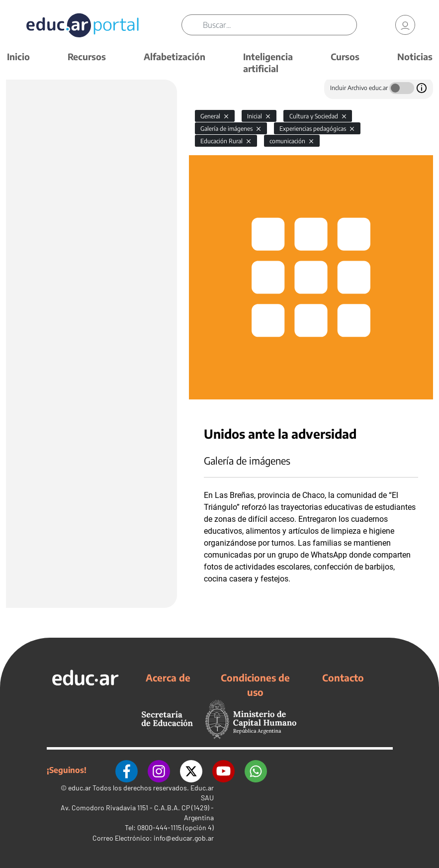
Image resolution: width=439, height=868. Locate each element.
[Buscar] (280, 25)
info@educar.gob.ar (184, 838)
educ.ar (80, 788)
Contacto (343, 677)
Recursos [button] (87, 56)
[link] (405, 25)
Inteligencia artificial (268, 62)
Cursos (345, 56)
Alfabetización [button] (175, 56)
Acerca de (168, 677)
